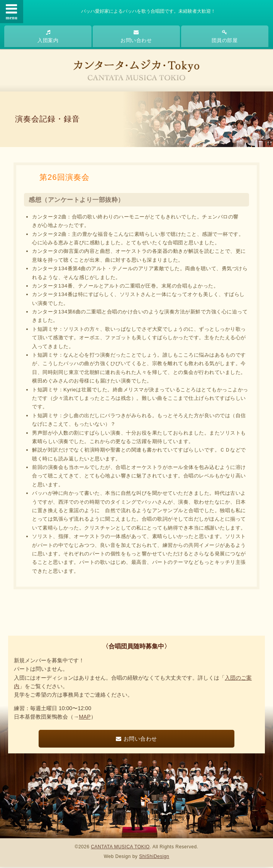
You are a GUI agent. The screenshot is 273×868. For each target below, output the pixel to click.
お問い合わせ (136, 36)
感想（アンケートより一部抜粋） (76, 201)
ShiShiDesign (154, 857)
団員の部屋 (225, 36)
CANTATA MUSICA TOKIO (120, 848)
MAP (85, 718)
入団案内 (48, 36)
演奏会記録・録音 (48, 120)
